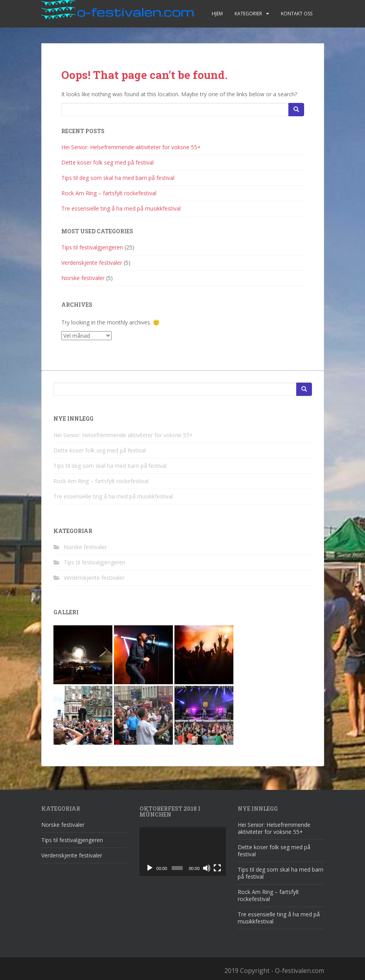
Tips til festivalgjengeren (92, 247)
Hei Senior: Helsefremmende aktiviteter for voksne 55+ (131, 147)
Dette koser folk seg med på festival (107, 162)
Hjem (217, 14)
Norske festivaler (83, 278)
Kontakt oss (297, 14)
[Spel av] (150, 868)
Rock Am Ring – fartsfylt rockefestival (109, 193)
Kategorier (248, 14)
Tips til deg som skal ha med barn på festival (118, 178)
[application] (183, 852)
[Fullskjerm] (217, 868)
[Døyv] (207, 868)
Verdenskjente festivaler (92, 263)
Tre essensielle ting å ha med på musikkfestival (121, 208)
